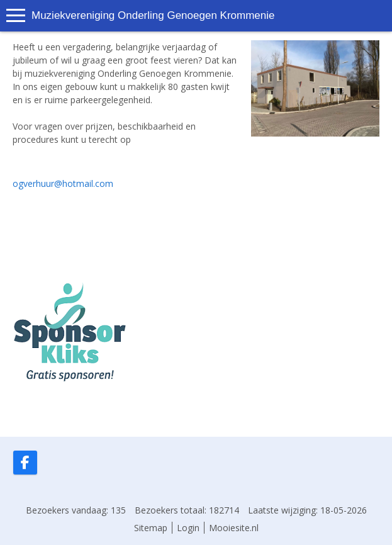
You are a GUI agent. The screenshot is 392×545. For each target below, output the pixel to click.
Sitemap (151, 528)
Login (188, 528)
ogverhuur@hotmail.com (63, 183)
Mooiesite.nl (234, 528)
